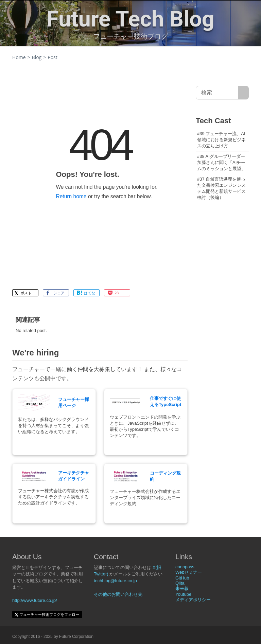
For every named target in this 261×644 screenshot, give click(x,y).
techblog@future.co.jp (115, 581)
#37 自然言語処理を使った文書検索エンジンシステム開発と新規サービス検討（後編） (221, 188)
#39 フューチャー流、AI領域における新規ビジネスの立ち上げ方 (221, 140)
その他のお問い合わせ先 (118, 594)
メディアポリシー (193, 600)
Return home (71, 196)
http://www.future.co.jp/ (35, 600)
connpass (185, 567)
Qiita (180, 583)
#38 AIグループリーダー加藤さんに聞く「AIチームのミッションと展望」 (221, 162)
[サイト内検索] (243, 93)
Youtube (183, 594)
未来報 (182, 588)
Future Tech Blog (130, 19)
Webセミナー (189, 572)
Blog (37, 57)
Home (19, 57)
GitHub (182, 578)
